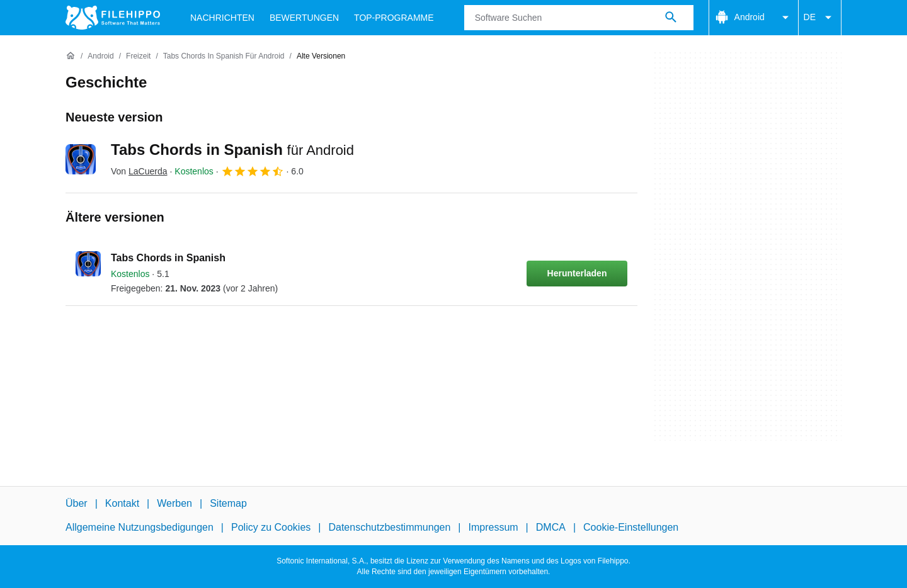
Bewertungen (304, 18)
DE (820, 18)
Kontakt (122, 503)
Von (139, 171)
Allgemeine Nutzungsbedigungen (140, 527)
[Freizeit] (138, 56)
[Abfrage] (579, 18)
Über (77, 503)
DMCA (551, 527)
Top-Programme (394, 18)
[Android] (100, 56)
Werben (174, 503)
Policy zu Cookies (271, 527)
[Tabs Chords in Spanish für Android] (224, 56)
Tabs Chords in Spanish (232, 150)
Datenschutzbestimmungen (389, 527)
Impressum (493, 527)
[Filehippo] (113, 18)
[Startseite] (71, 56)
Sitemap (228, 503)
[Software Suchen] (671, 18)
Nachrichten (222, 18)
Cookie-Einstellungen (631, 527)
